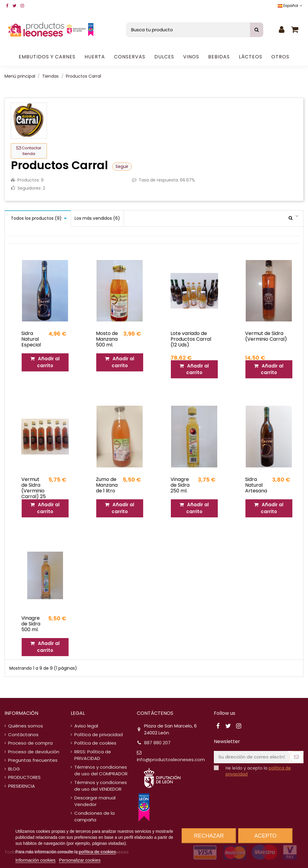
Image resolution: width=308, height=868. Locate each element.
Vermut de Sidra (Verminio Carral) (266, 336)
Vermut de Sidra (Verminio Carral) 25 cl (34, 491)
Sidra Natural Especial (31, 339)
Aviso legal (86, 726)
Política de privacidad (99, 735)
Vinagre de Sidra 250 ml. (180, 485)
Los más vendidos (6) (97, 218)
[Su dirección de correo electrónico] (252, 757)
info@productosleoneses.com (171, 759)
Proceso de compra (30, 743)
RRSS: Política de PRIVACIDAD (93, 755)
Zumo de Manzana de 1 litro (107, 485)
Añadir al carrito (45, 362)
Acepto (266, 836)
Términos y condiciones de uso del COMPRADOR (101, 770)
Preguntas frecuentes (33, 760)
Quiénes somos (26, 726)
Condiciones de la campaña (94, 817)
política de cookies (97, 852)
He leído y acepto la (258, 771)
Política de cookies (95, 743)
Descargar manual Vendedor (95, 801)
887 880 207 (157, 743)
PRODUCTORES (24, 777)
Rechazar (209, 836)
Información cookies (35, 860)
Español (291, 6)
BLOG (14, 769)
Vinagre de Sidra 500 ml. (31, 624)
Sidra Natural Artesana (256, 485)
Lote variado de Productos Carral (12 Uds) (191, 339)
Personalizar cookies (80, 860)
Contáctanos (23, 735)
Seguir (122, 166)
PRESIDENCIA (22, 786)
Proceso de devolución (34, 752)
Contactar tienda (29, 151)
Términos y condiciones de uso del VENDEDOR (101, 786)
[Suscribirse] (296, 757)
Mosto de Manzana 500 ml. (107, 339)
